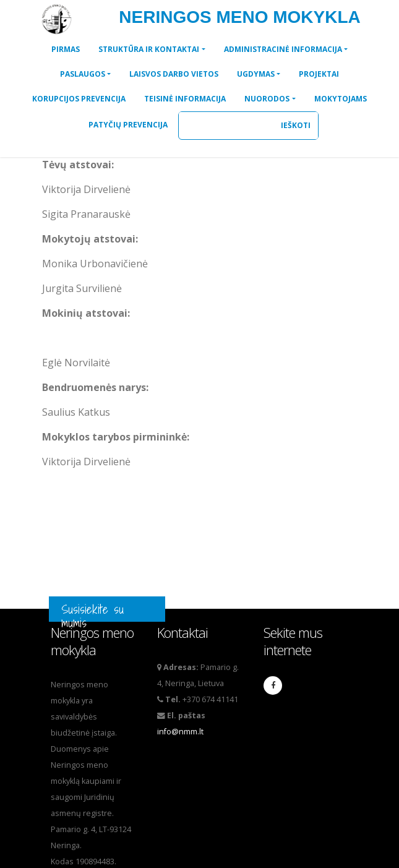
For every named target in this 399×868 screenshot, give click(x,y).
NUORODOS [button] (267, 99)
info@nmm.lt (180, 732)
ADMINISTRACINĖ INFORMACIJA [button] (283, 49)
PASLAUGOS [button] (83, 74)
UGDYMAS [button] (256, 74)
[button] (66, 49)
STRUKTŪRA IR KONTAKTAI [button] (149, 49)
